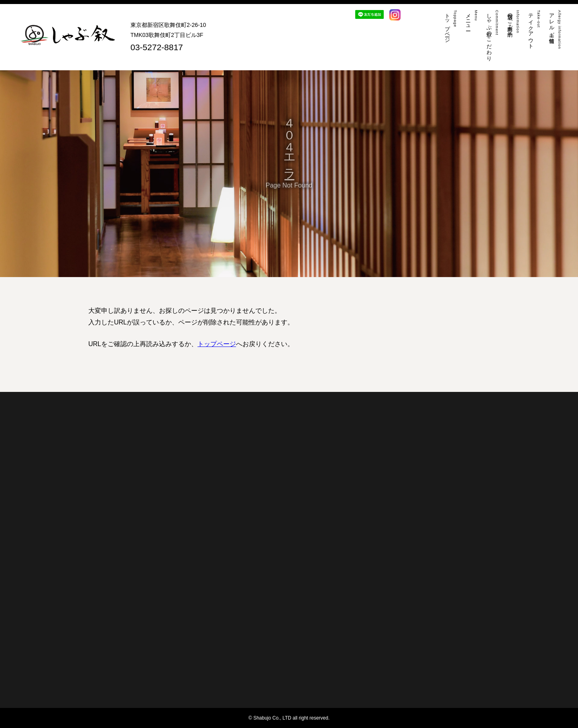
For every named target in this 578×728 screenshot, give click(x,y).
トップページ (217, 344)
